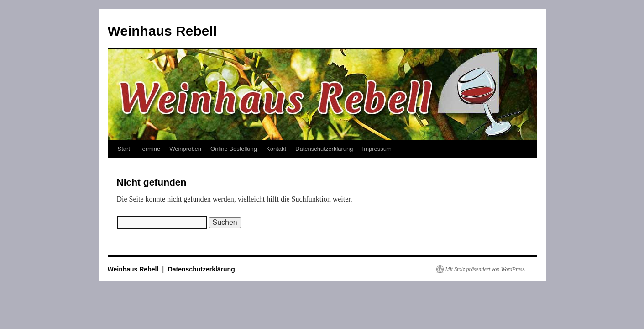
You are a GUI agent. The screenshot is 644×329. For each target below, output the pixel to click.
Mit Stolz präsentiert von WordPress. (486, 269)
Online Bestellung (234, 149)
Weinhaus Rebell (162, 31)
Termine (150, 149)
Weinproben (185, 149)
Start (124, 149)
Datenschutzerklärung (324, 149)
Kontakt (276, 149)
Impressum (377, 149)
